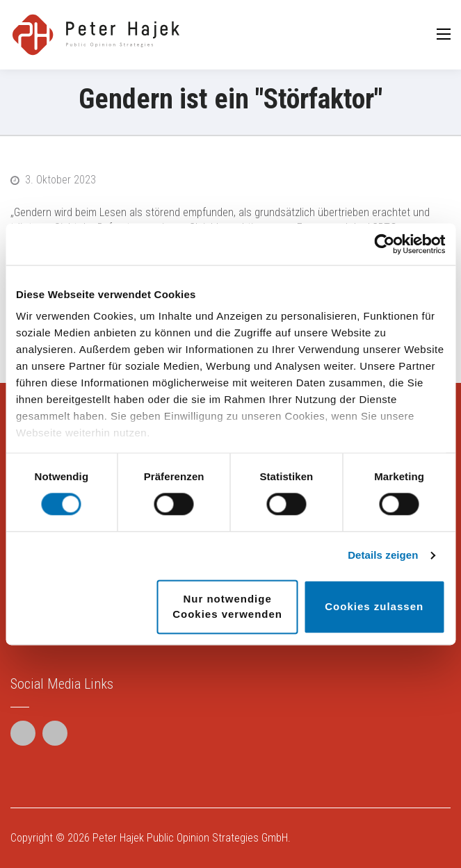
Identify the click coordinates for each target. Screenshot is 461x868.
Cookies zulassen (374, 606)
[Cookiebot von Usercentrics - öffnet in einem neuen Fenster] (384, 244)
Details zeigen (383, 556)
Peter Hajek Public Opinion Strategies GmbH (190, 838)
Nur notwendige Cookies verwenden (227, 606)
